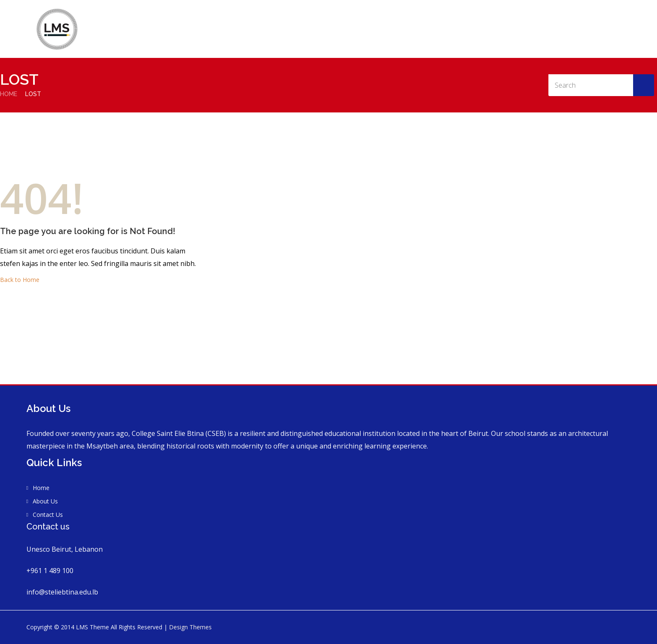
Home (438, 18)
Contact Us (591, 18)
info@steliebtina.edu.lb (62, 592)
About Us (476, 18)
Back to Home (20, 280)
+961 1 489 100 (50, 571)
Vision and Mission (532, 18)
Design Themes (190, 627)
